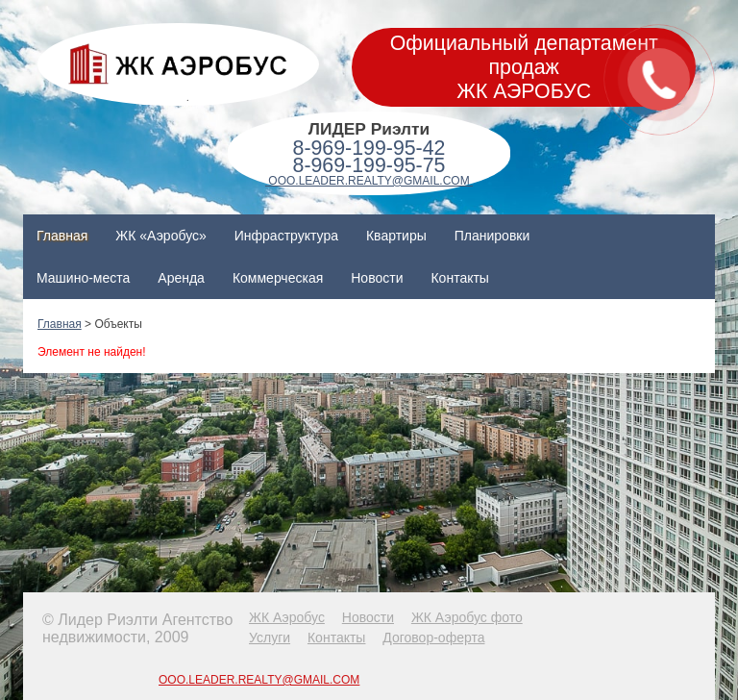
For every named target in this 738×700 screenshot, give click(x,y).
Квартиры (396, 236)
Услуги (270, 637)
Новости (377, 278)
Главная (62, 236)
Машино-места (83, 278)
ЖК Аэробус (287, 617)
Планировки (492, 236)
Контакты (459, 278)
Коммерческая (278, 278)
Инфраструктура (286, 236)
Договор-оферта (433, 637)
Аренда (181, 278)
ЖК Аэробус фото (467, 617)
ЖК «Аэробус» (160, 236)
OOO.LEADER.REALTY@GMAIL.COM (369, 181)
